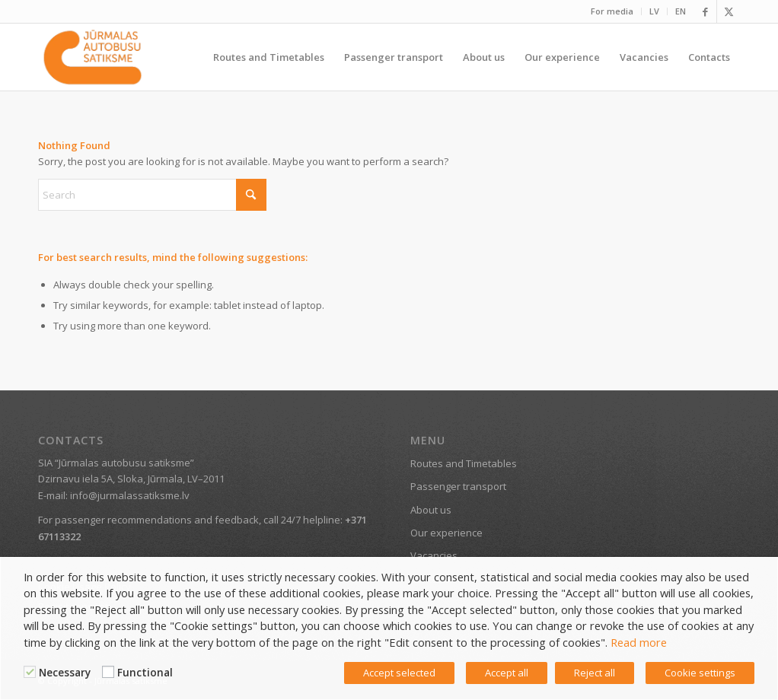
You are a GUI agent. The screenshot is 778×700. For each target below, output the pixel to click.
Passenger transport (458, 486)
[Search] (152, 195)
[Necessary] (30, 672)
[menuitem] (612, 11)
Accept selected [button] (399, 673)
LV (654, 11)
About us (431, 510)
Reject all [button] (595, 673)
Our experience (446, 533)
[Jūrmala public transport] (92, 57)
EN (681, 11)
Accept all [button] (507, 673)
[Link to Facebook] (705, 11)
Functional (145, 673)
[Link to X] (729, 11)
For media (612, 11)
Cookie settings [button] (700, 673)
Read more (639, 642)
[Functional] (108, 672)
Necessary (65, 673)
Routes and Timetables (464, 463)
